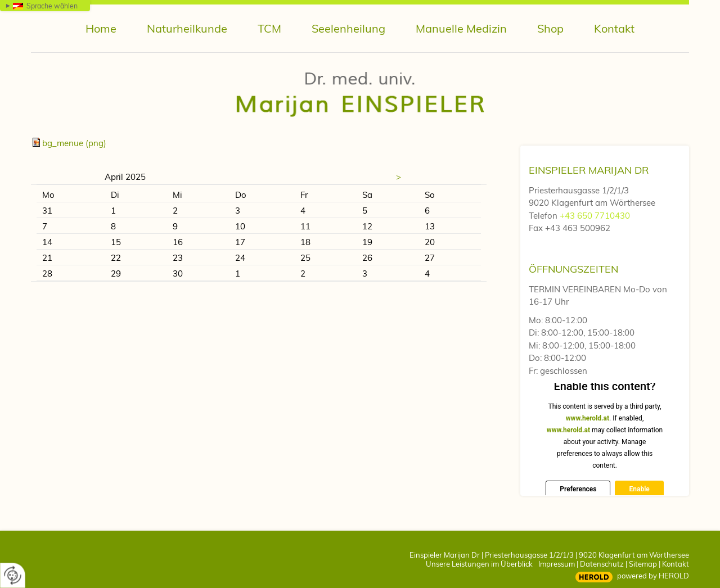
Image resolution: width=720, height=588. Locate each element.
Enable (639, 489)
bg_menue (74, 143)
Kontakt (676, 564)
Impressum (557, 564)
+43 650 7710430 (595, 216)
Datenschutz (602, 564)
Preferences (578, 489)
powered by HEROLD (653, 576)
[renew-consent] (13, 575)
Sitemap (643, 564)
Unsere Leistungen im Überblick (479, 564)
